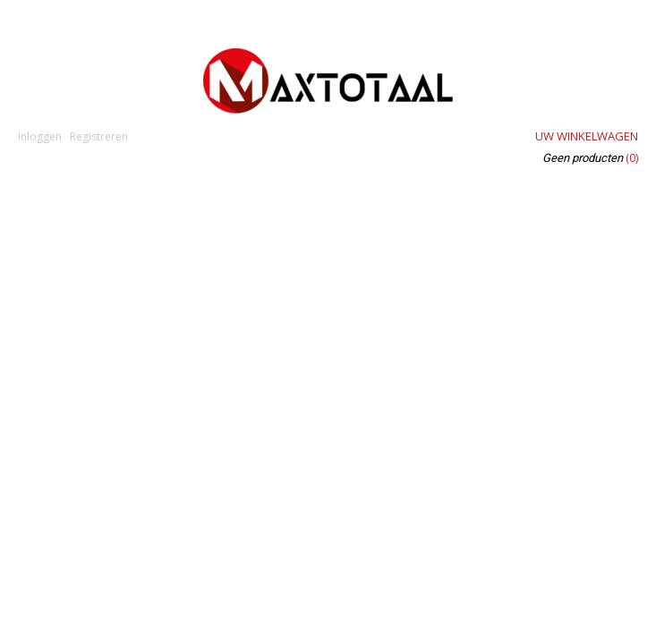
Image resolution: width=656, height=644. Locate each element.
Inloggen (40, 136)
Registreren (99, 136)
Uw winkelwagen (587, 136)
